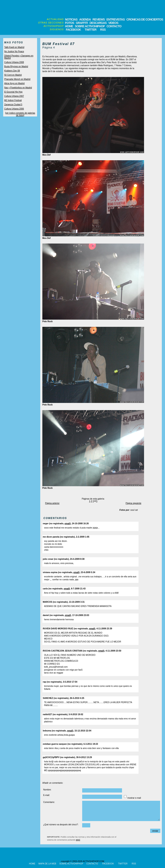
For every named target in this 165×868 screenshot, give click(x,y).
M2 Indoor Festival (13, 100)
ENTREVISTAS (116, 19)
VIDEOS (113, 23)
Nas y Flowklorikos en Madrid (18, 88)
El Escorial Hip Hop (13, 92)
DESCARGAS (98, 23)
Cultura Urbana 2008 (14, 62)
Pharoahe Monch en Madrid (17, 79)
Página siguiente (133, 503)
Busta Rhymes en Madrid (16, 66)
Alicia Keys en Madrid (14, 83)
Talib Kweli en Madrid (14, 47)
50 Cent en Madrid (13, 75)
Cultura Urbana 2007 (14, 96)
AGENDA (85, 19)
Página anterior (52, 503)
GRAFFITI (82, 23)
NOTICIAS (71, 19)
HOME (69, 26)
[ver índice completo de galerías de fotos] (20, 114)
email (67, 524)
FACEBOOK (73, 30)
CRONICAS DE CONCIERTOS (145, 19)
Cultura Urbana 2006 (14, 109)
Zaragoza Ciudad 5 (13, 105)
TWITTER (91, 30)
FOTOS (70, 23)
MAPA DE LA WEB (47, 864)
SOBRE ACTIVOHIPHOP (90, 26)
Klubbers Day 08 (12, 71)
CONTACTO (114, 26)
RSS (103, 30)
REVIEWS (99, 19)
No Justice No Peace (14, 51)
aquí (78, 840)
